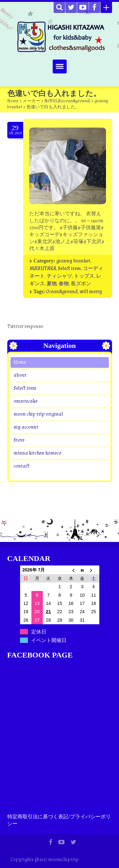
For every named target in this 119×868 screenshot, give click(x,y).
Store (19, 440)
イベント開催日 (49, 640)
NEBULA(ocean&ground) (67, 101)
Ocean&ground (62, 292)
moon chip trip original (38, 414)
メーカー (31, 101)
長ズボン (81, 284)
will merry (91, 292)
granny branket (73, 261)
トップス (84, 276)
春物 (64, 284)
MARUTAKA (43, 269)
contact (21, 466)
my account (26, 427)
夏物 (52, 284)
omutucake (26, 401)
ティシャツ (59, 276)
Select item (69, 269)
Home (13, 101)
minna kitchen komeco (37, 453)
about (20, 375)
